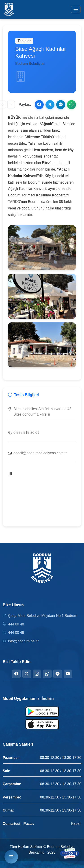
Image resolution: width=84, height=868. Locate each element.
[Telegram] (58, 674)
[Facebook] (16, 674)
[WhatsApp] (47, 674)
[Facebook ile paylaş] (39, 105)
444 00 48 (16, 624)
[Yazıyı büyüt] (11, 105)
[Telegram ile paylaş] (61, 105)
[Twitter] (27, 674)
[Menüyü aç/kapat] (76, 9)
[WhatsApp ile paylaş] (71, 105)
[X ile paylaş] (50, 105)
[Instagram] (37, 674)
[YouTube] (68, 674)
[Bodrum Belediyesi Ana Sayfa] (9, 9)
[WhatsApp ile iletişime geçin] (69, 853)
